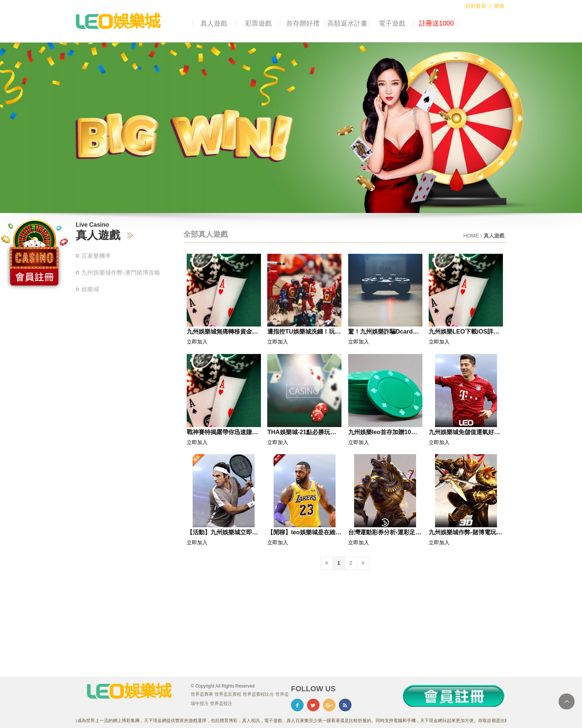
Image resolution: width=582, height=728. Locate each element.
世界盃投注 (221, 704)
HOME (471, 236)
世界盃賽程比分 (258, 694)
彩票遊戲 (258, 23)
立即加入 (197, 342)
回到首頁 (476, 6)
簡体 (499, 6)
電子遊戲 (392, 23)
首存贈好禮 (303, 23)
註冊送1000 (436, 23)
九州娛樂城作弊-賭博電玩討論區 (465, 534)
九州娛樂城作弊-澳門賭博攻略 (121, 273)
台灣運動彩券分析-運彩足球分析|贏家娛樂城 (385, 534)
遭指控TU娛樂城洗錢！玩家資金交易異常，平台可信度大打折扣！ (304, 333)
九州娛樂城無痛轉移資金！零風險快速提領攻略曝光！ (222, 333)
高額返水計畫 (347, 23)
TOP (567, 701)
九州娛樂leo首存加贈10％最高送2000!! (383, 433)
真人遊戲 (214, 23)
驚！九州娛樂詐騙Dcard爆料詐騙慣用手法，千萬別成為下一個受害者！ (384, 333)
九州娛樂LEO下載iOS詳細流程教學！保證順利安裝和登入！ (464, 333)
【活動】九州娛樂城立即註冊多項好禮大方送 (222, 534)
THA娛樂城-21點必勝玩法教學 (302, 433)
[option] (291, 128)
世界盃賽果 (202, 694)
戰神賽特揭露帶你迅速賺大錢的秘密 (222, 433)
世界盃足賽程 (228, 694)
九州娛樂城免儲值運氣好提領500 (464, 433)
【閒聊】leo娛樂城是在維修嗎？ (304, 534)
